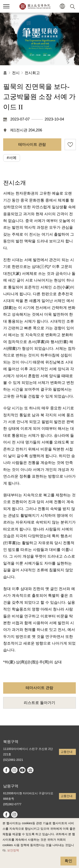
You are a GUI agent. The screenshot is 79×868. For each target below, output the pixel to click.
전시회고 (32, 73)
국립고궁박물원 (35, 6)
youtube (22, 770)
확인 (68, 861)
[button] (62, 6)
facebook (6, 770)
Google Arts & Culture (30, 770)
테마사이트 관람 (32, 144)
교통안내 (67, 752)
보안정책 (13, 850)
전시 (16, 73)
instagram (14, 770)
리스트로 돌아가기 (39, 703)
